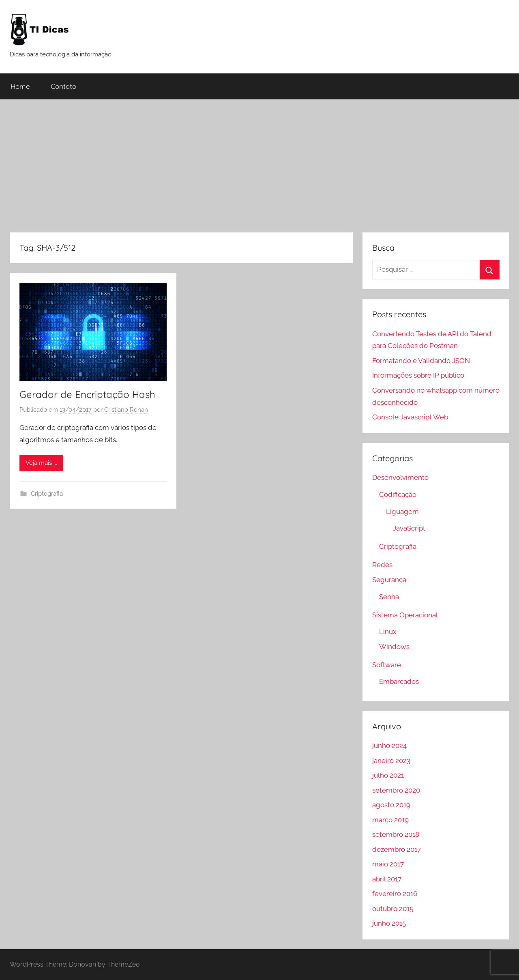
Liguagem (402, 511)
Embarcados (399, 681)
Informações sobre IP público (418, 375)
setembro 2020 (396, 790)
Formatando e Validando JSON (421, 361)
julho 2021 (388, 775)
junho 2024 (389, 746)
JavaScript (409, 528)
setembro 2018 (396, 834)
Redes (382, 565)
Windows (394, 647)
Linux (388, 632)
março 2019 (390, 820)
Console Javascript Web (410, 417)
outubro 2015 (393, 909)
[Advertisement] (259, 166)
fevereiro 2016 (395, 894)
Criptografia (47, 494)
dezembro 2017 (397, 849)
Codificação (398, 494)
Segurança (389, 580)
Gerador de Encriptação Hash (87, 394)
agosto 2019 (391, 805)
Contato (63, 86)
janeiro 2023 (391, 761)
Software (387, 665)
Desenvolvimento (400, 477)
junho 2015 (389, 923)
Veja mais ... (41, 463)
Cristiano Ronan (126, 410)
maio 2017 (388, 864)
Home (20, 86)
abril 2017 (387, 879)
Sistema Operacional (405, 615)
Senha (389, 597)
